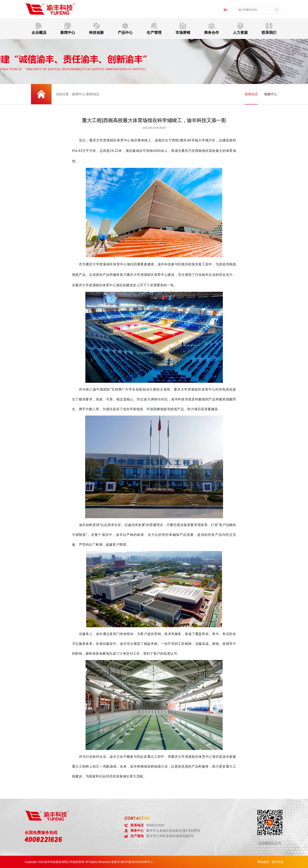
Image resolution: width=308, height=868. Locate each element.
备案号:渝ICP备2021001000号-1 (132, 862)
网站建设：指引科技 (270, 862)
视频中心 (271, 94)
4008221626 (44, 840)
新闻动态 (251, 94)
